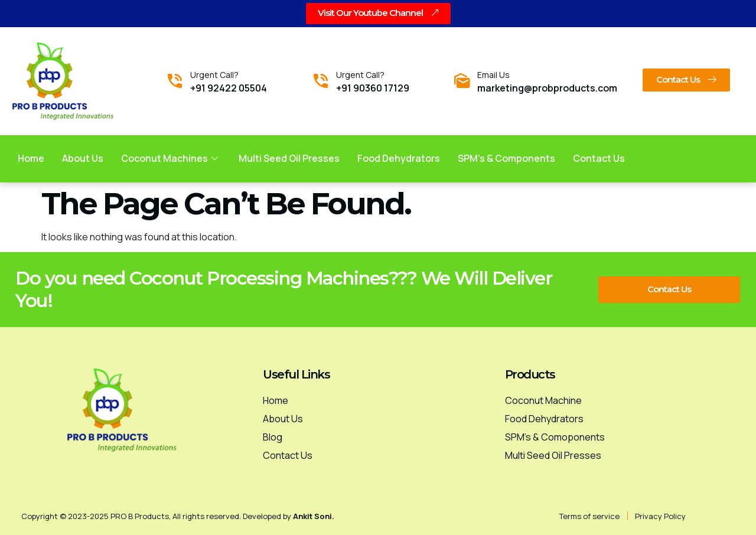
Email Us (493, 75)
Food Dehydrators (399, 158)
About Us (83, 158)
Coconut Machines (171, 158)
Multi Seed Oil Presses (289, 158)
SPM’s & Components (507, 158)
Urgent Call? (214, 75)
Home (31, 158)
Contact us (599, 158)
